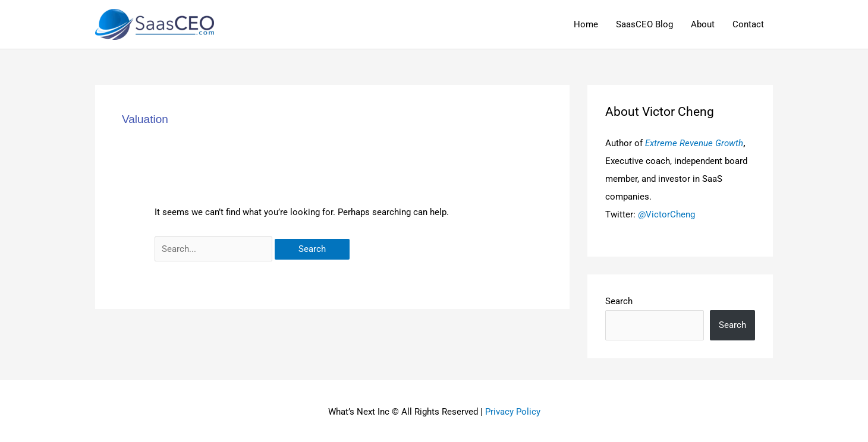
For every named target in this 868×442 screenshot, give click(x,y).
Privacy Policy (513, 412)
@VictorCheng (666, 214)
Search (619, 301)
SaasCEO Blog (644, 24)
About (703, 24)
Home (586, 24)
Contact (748, 24)
